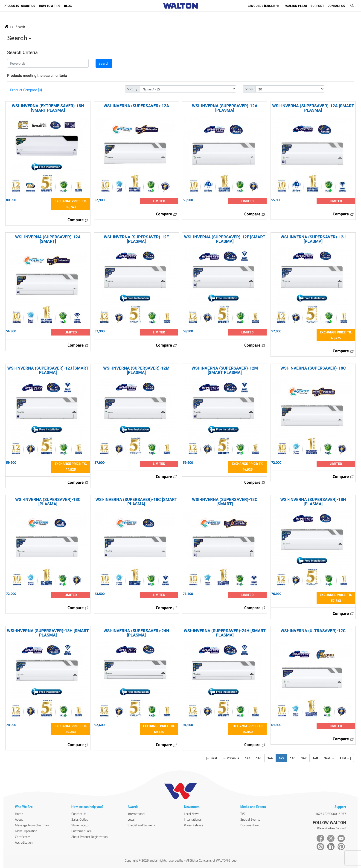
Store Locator (80, 825)
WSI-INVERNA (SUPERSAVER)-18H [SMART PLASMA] (48, 633)
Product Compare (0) (26, 90)
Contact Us (79, 814)
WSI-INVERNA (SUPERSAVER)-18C (313, 368)
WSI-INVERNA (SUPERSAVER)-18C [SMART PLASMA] (136, 502)
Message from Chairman (32, 825)
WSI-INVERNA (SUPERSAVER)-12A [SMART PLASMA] (313, 108)
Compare (78, 220)
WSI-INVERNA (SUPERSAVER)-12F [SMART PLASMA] (225, 239)
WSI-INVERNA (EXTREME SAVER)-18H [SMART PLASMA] (48, 108)
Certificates (23, 837)
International (136, 814)
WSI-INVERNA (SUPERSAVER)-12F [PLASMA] (136, 239)
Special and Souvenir (141, 825)
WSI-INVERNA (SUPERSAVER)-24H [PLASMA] (136, 633)
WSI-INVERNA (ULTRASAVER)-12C (313, 631)
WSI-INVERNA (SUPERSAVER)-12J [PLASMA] (313, 239)
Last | (345, 758)
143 (259, 758)
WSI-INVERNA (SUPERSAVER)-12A (136, 106)
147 (304, 758)
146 (293, 758)
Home (19, 814)
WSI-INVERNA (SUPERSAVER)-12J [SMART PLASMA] (48, 370)
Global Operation (26, 831)
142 (247, 758)
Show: (249, 89)
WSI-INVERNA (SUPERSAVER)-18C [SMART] (225, 502)
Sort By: (132, 89)
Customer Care (82, 831)
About (19, 819)
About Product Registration (90, 837)
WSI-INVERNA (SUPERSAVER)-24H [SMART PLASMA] (225, 633)
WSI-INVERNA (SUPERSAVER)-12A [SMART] (48, 239)
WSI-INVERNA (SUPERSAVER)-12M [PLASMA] (136, 370)
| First (211, 758)
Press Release (194, 825)
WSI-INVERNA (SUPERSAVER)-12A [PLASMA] (225, 108)
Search (20, 27)
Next (329, 758)
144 (270, 758)
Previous (231, 758)
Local (131, 819)
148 (315, 758)
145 (283, 758)
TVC (243, 814)
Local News (192, 814)
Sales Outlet (80, 819)
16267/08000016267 (331, 814)
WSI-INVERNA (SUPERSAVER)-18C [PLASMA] (48, 502)
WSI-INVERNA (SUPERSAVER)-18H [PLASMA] (313, 502)
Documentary (250, 825)
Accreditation (24, 842)
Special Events (250, 819)
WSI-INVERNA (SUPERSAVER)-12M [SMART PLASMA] (225, 370)
